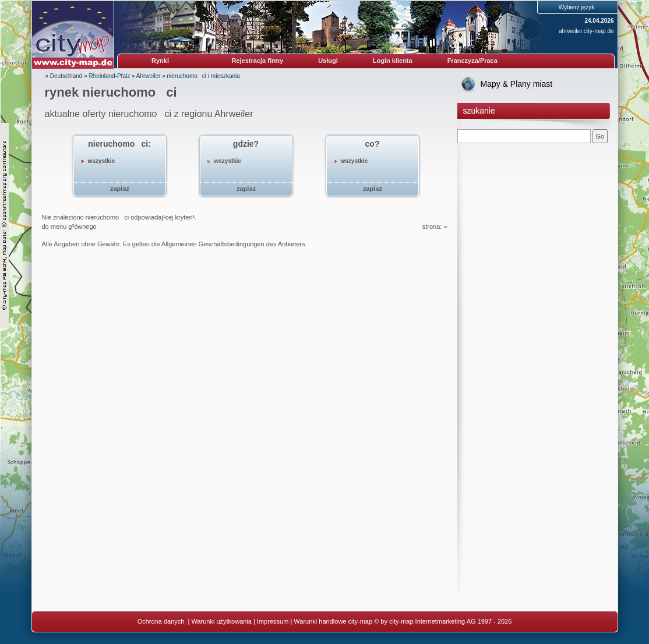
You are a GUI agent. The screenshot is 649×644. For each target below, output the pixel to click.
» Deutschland (64, 76)
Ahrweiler (149, 76)
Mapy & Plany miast (517, 84)
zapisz (120, 189)
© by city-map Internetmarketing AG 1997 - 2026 (443, 621)
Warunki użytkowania (221, 621)
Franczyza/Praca (472, 61)
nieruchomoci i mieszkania (204, 76)
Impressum (273, 621)
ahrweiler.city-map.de (586, 31)
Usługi (328, 61)
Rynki (160, 61)
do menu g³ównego (69, 227)
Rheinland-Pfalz (110, 76)
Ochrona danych (162, 621)
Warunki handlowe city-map (333, 621)
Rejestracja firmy (258, 61)
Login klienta (393, 61)
